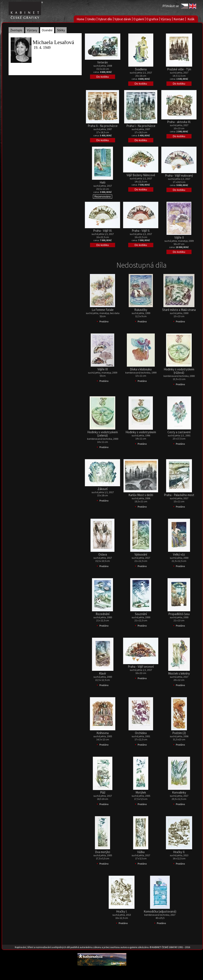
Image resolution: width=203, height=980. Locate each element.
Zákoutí (103, 489)
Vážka (141, 852)
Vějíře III (103, 369)
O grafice (152, 19)
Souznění (141, 614)
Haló (103, 182)
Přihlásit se (171, 6)
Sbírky (61, 30)
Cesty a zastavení (179, 432)
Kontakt (179, 19)
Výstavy (166, 19)
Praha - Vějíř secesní (141, 667)
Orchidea (141, 733)
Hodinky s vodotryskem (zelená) (103, 434)
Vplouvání (141, 554)
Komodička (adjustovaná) (160, 911)
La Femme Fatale (103, 310)
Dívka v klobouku (141, 369)
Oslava (103, 554)
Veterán (103, 62)
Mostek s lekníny (179, 673)
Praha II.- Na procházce (103, 126)
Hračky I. (122, 911)
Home (81, 19)
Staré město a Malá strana (179, 310)
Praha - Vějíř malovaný (179, 175)
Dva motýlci (103, 852)
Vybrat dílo (105, 19)
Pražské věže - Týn (179, 69)
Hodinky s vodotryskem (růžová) (179, 371)
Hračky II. (179, 852)
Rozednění (103, 614)
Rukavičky (141, 310)
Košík (191, 19)
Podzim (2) (179, 733)
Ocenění (47, 30)
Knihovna (103, 733)
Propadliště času (179, 614)
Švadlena (141, 69)
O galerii (139, 19)
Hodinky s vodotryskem (141, 432)
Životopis (16, 30)
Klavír (103, 673)
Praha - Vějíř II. (141, 231)
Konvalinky (179, 792)
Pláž (103, 792)
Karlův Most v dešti (141, 495)
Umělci (91, 19)
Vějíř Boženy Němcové (141, 175)
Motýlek (141, 792)
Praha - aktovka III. (179, 122)
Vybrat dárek (123, 19)
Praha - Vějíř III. (103, 231)
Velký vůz (179, 554)
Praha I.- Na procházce (141, 126)
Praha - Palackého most (179, 495)
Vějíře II (179, 237)
